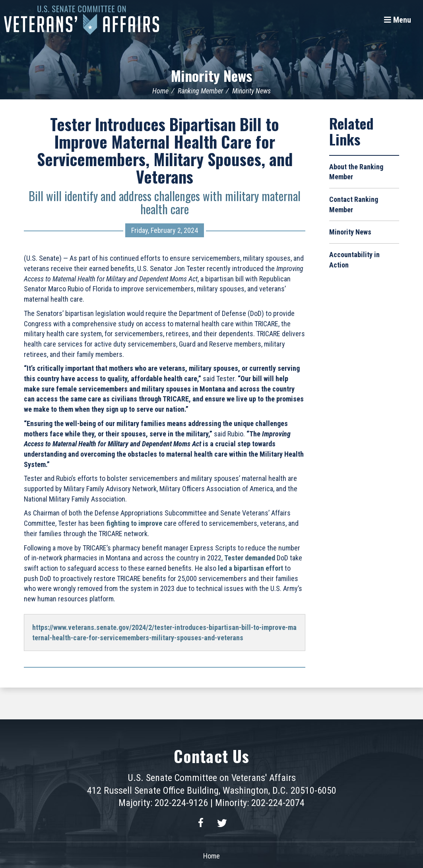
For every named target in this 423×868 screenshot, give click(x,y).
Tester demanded (250, 558)
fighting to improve (134, 523)
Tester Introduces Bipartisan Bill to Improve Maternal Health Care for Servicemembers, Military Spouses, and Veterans (165, 150)
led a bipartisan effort (250, 568)
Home (160, 91)
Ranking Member (200, 91)
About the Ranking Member (356, 172)
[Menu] (398, 20)
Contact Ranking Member (354, 204)
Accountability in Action (354, 260)
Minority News (211, 75)
